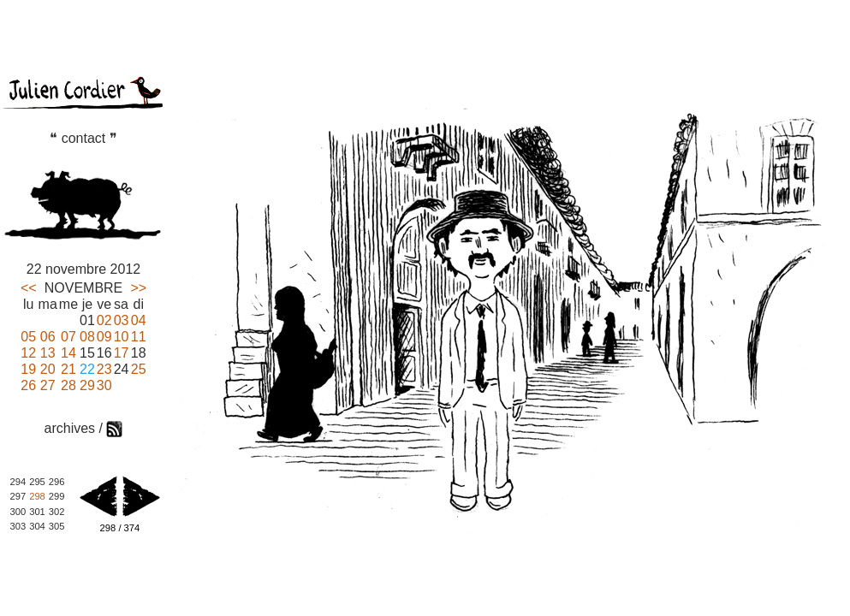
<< (29, 288)
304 (37, 526)
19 (28, 369)
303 (18, 526)
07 (68, 337)
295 (37, 482)
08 (87, 337)
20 (48, 369)
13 (48, 353)
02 (104, 320)
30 (104, 385)
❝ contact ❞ (83, 138)
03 (122, 320)
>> (138, 288)
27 (48, 385)
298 (37, 496)
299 (57, 496)
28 (68, 385)
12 (28, 353)
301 (37, 512)
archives (70, 428)
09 (104, 337)
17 (122, 353)
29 (87, 385)
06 (48, 337)
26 (28, 385)
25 (139, 369)
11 (139, 337)
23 (104, 369)
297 (18, 496)
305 (57, 526)
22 (87, 369)
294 (18, 482)
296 (57, 482)
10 (122, 337)
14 (68, 353)
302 (57, 512)
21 (68, 369)
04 (139, 320)
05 (28, 337)
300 (18, 512)
